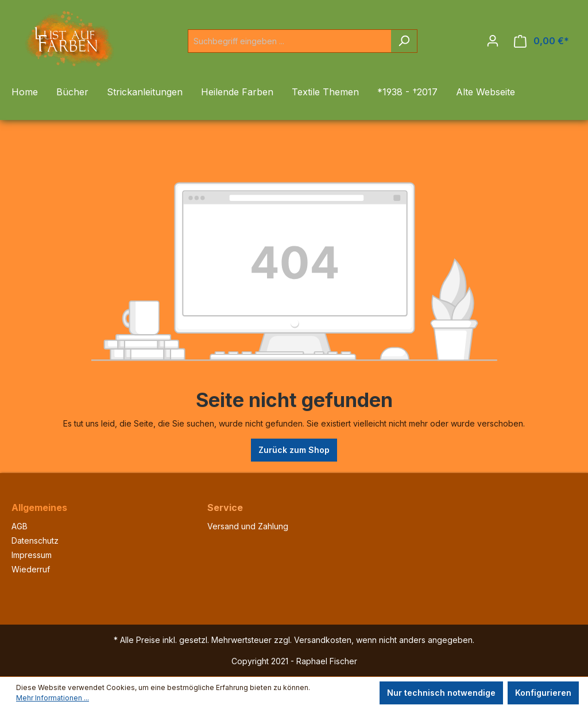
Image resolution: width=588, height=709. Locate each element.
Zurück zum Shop (294, 450)
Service (225, 507)
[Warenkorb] (541, 41)
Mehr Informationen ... (53, 698)
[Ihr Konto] (493, 41)
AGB (20, 526)
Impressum (32, 555)
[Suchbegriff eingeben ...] (289, 41)
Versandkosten (323, 640)
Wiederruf (31, 569)
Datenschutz (35, 541)
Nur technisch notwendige (441, 693)
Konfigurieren (543, 693)
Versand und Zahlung (248, 526)
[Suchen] (404, 41)
